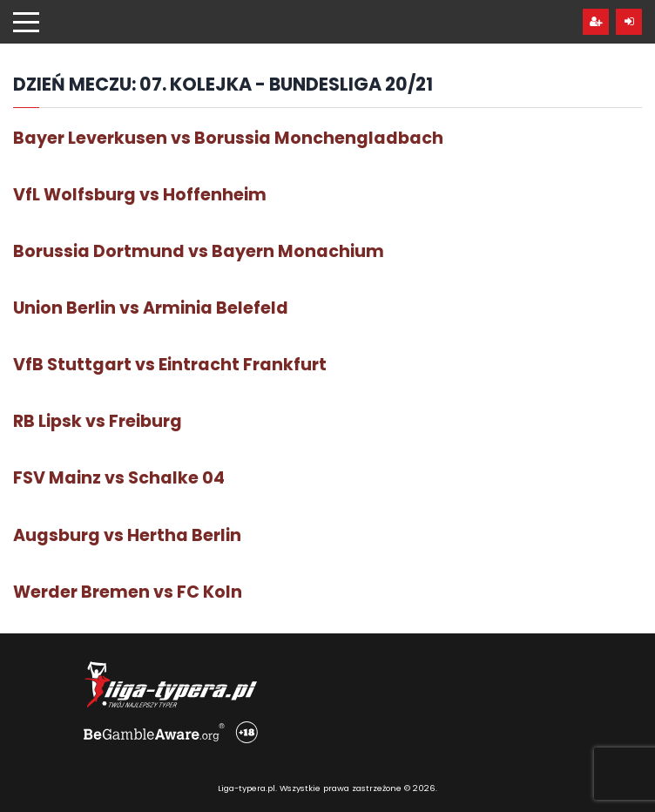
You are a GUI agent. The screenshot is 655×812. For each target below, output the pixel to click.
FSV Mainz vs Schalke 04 (119, 478)
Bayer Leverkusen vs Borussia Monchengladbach (228, 138)
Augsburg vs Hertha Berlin (127, 535)
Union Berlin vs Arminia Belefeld (151, 308)
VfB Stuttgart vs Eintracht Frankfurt (170, 365)
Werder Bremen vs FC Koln (128, 592)
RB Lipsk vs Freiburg (98, 421)
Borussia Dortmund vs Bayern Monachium (199, 251)
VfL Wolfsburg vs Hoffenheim (140, 195)
